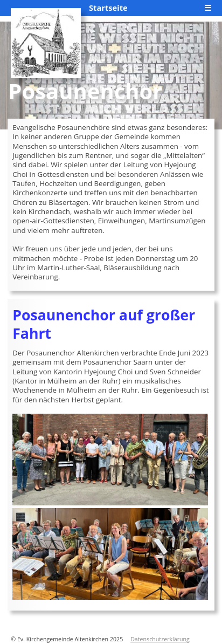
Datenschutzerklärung (160, 639)
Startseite (108, 8)
